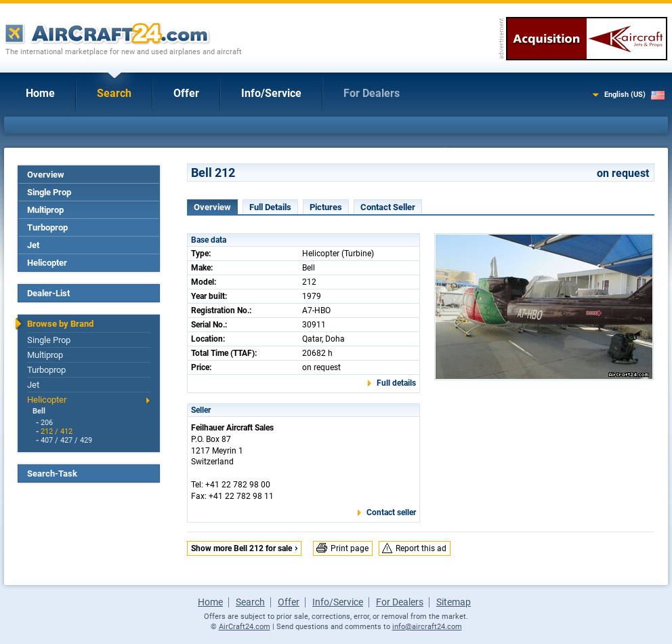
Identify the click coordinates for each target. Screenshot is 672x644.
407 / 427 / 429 (66, 440)
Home (40, 93)
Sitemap (454, 602)
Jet (33, 245)
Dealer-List (48, 293)
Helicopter (47, 263)
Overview (46, 175)
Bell (39, 411)
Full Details (270, 207)
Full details (396, 383)
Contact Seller (388, 207)
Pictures (326, 207)
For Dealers (372, 93)
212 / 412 (57, 431)
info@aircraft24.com (427, 627)
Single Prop (49, 192)
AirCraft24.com (245, 627)
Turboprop (47, 227)
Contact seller (391, 512)
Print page (350, 548)
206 (47, 423)
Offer (186, 93)
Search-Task (52, 474)
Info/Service (271, 93)
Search (114, 93)
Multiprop (45, 210)
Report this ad (421, 548)
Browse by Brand (60, 324)
